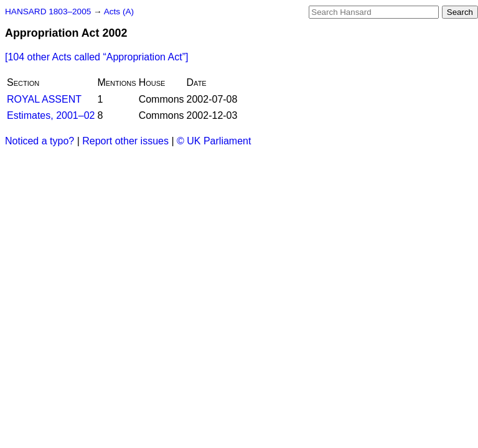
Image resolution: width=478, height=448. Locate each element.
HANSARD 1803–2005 (48, 12)
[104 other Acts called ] (96, 57)
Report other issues (125, 141)
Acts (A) (119, 12)
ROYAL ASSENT (44, 99)
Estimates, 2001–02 (51, 115)
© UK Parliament (214, 141)
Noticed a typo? (40, 141)
